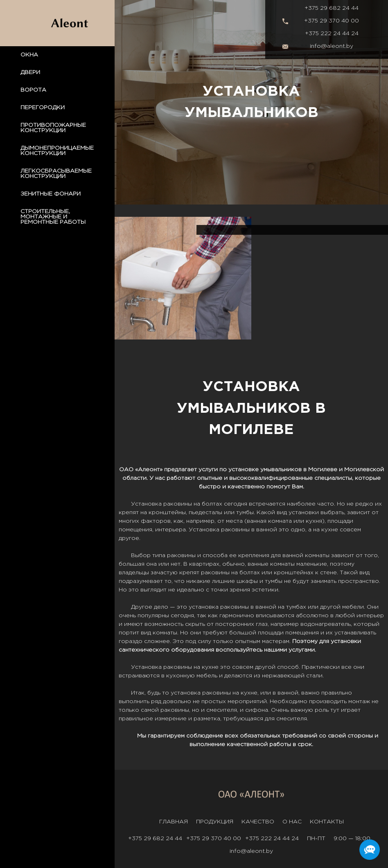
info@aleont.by (332, 46)
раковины (178, 504)
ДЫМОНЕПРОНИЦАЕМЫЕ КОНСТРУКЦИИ (57, 151)
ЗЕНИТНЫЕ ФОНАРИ (51, 194)
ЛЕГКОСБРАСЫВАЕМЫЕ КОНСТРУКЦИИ (56, 174)
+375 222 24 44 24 (332, 34)
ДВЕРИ (30, 72)
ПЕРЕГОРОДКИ (43, 108)
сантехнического (144, 650)
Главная (174, 822)
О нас (292, 822)
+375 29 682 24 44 (332, 8)
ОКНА (29, 55)
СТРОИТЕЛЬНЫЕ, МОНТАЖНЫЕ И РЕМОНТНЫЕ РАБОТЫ (53, 217)
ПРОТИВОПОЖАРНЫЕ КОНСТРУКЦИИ (53, 128)
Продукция (215, 822)
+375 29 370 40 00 (332, 21)
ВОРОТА (33, 90)
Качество (258, 822)
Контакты (327, 822)
